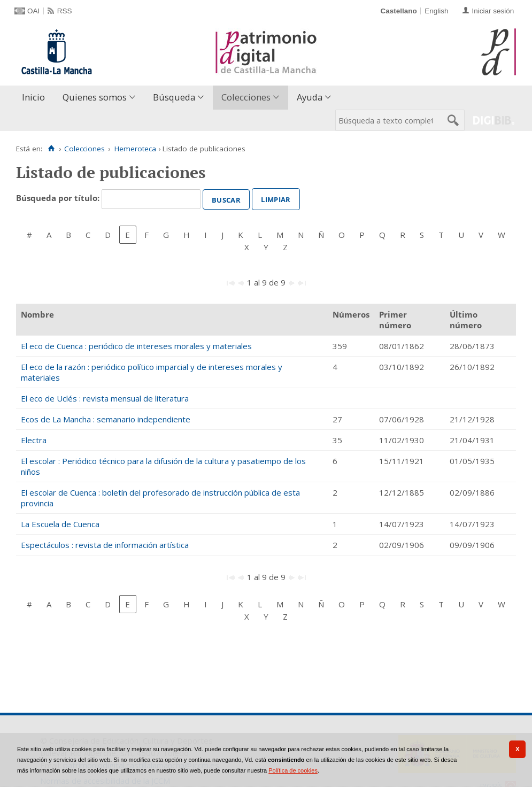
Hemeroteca (135, 149)
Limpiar (276, 198)
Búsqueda (174, 97)
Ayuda (310, 97)
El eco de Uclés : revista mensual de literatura (105, 398)
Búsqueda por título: (59, 198)
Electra (34, 440)
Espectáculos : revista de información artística (105, 545)
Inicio (33, 97)
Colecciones (246, 97)
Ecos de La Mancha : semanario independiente (106, 419)
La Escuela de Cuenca (60, 524)
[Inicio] (51, 149)
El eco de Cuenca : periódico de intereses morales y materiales (136, 346)
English (436, 11)
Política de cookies (293, 770)
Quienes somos (95, 97)
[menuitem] (36, 98)
